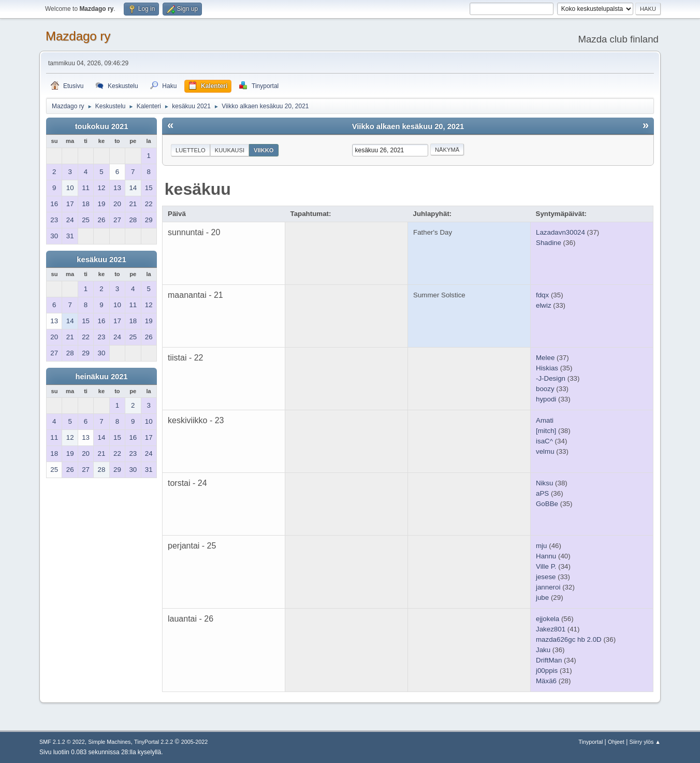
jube (542, 598)
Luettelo (191, 150)
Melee (545, 358)
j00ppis (547, 671)
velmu (545, 451)
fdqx (542, 295)
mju (541, 546)
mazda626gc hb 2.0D (569, 639)
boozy (545, 389)
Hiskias (547, 368)
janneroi (548, 587)
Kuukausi (230, 150)
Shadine (549, 243)
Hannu (546, 556)
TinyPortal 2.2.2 (154, 742)
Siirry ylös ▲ (645, 742)
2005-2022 (195, 742)
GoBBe (547, 504)
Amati (545, 420)
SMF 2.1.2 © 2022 (62, 742)
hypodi (546, 399)
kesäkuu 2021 (101, 260)
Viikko (264, 150)
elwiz (544, 305)
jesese (546, 577)
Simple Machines (109, 742)
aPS (542, 493)
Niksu (544, 483)
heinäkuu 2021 (101, 377)
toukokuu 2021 (102, 126)
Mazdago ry (78, 36)
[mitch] (546, 431)
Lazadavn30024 (560, 232)
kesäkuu (198, 189)
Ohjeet (616, 742)
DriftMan (549, 660)
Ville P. (546, 566)
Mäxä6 (546, 681)
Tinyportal (590, 742)
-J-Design (551, 378)
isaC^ (544, 441)
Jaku (543, 650)
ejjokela (548, 619)
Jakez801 (551, 629)
